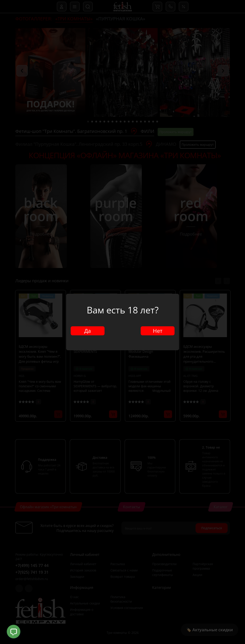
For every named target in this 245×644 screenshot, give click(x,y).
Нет (158, 331)
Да (87, 331)
